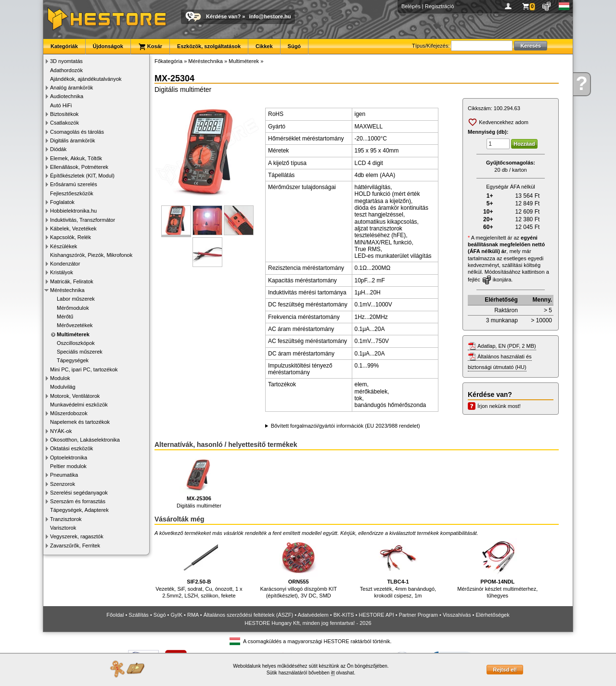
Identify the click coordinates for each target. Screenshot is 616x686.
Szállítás (139, 615)
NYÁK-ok (61, 431)
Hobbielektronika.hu (73, 211)
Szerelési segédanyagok (79, 493)
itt (333, 673)
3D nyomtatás (66, 61)
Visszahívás (457, 615)
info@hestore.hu (270, 16)
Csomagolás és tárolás (77, 132)
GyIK (177, 615)
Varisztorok (63, 528)
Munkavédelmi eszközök (79, 405)
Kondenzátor (65, 264)
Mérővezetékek (75, 325)
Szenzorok (63, 484)
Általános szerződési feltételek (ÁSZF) (248, 615)
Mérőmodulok (73, 308)
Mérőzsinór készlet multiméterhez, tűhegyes (497, 568)
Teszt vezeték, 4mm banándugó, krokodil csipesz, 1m (398, 568)
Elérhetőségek (492, 615)
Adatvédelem (313, 615)
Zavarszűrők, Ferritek (75, 546)
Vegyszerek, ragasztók (77, 536)
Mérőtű (65, 317)
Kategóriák (64, 46)
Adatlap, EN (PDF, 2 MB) (507, 346)
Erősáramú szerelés (74, 184)
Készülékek (64, 246)
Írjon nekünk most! (499, 406)
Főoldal (115, 615)
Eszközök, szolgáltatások (209, 46)
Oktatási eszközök (71, 448)
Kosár (150, 47)
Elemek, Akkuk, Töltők (76, 158)
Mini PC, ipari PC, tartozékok (84, 369)
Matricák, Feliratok (72, 281)
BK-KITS (344, 615)
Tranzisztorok (66, 519)
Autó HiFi (61, 105)
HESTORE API (377, 615)
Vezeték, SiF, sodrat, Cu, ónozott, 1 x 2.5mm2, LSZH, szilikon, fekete (199, 568)
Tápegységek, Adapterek (79, 510)
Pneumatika (64, 475)
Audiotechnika (67, 96)
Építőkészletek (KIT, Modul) (82, 176)
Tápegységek (73, 360)
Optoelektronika (69, 457)
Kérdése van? (223, 16)
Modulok (60, 378)
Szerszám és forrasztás (78, 501)
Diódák (58, 149)
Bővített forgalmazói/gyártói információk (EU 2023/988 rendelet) (346, 426)
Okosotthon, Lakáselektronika (85, 440)
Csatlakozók (64, 123)
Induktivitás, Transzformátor (83, 220)
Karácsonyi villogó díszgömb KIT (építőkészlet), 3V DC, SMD (298, 568)
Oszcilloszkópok (76, 343)
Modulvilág (63, 387)
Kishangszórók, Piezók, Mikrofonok (91, 255)
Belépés (411, 6)
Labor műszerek (76, 299)
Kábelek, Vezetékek (73, 229)
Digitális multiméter (199, 482)
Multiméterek (73, 334)
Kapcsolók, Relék (71, 237)
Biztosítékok (64, 114)
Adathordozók (66, 70)
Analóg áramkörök (71, 88)
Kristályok (62, 272)
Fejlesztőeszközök (72, 193)
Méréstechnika (67, 290)
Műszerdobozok (69, 413)
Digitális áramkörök (73, 140)
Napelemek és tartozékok (80, 422)
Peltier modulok (68, 466)
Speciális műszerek (80, 352)
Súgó (295, 46)
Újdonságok (108, 46)
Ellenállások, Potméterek (79, 167)
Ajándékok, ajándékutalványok (86, 79)
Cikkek (264, 46)
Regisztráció (440, 6)
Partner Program (418, 615)
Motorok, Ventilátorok (75, 396)
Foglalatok (62, 202)
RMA (193, 615)
